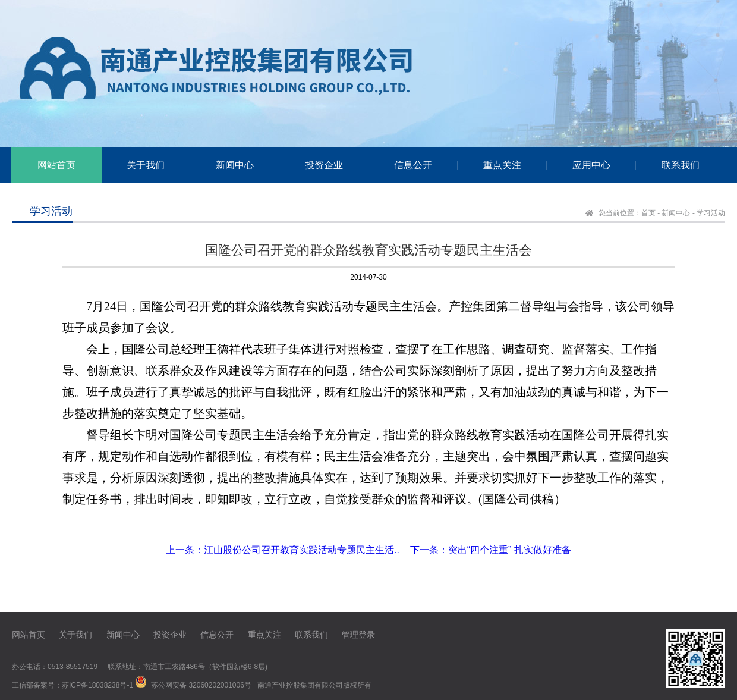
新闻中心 (676, 213)
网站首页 (29, 635)
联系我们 (311, 635)
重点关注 (264, 635)
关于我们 (75, 635)
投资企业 (170, 635)
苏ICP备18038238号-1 (97, 685)
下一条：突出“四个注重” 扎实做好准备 (491, 550)
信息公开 (217, 635)
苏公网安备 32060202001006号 (201, 685)
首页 (648, 213)
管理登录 (358, 635)
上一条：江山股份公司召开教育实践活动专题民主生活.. (283, 550)
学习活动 (711, 213)
